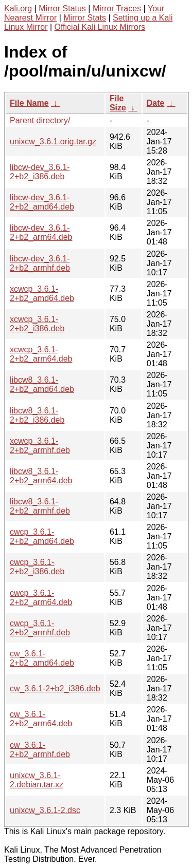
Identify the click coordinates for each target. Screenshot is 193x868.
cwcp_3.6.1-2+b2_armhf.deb (40, 628)
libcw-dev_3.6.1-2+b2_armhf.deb (40, 263)
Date (156, 103)
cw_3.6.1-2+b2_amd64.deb (42, 658)
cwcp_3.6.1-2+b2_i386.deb (37, 567)
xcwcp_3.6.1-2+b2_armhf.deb (40, 446)
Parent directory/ (40, 120)
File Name (29, 103)
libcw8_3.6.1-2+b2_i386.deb (37, 415)
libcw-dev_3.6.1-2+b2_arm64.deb (41, 232)
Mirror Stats (85, 18)
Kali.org (18, 8)
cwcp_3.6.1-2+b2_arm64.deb (41, 598)
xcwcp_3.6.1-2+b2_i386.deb (37, 324)
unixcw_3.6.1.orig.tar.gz (53, 141)
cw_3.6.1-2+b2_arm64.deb (41, 719)
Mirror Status (62, 8)
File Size (118, 103)
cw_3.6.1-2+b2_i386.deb (55, 688)
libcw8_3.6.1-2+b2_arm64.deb (41, 476)
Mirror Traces (117, 8)
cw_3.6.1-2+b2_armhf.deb (40, 750)
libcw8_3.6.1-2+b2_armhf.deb (40, 506)
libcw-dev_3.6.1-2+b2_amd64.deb (42, 202)
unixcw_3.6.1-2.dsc (45, 810)
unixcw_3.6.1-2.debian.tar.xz (37, 780)
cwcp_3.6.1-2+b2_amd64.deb (42, 536)
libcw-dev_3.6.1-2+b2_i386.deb (40, 172)
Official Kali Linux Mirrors (100, 27)
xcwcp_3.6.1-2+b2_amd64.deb (42, 294)
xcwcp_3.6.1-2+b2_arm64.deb (41, 354)
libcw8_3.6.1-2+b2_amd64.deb (42, 384)
